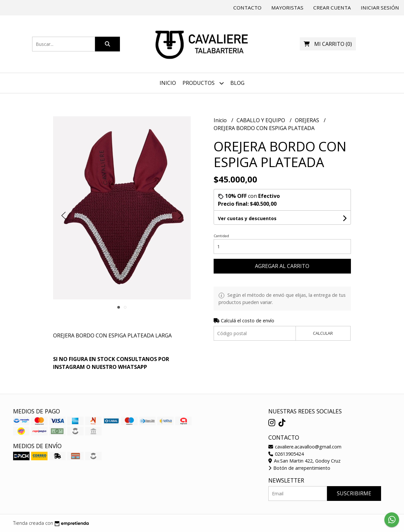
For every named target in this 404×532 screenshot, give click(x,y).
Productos (203, 83)
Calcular (323, 333)
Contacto (247, 8)
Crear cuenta (332, 8)
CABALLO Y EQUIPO (261, 120)
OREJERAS (308, 120)
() (328, 44)
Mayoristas (287, 8)
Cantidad (221, 236)
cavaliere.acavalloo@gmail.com (305, 447)
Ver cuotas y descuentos (247, 218)
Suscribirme (354, 493)
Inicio (168, 83)
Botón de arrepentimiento (299, 468)
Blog (237, 83)
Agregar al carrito (282, 266)
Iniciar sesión (380, 8)
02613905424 (286, 454)
